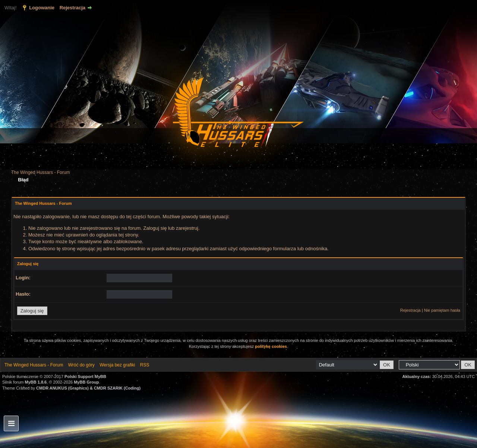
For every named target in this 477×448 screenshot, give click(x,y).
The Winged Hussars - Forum (40, 172)
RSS (145, 365)
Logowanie (42, 8)
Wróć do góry (81, 365)
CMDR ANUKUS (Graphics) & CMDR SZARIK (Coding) (88, 388)
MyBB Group (86, 382)
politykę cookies (271, 346)
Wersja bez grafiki (117, 365)
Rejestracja (72, 8)
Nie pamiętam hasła (442, 310)
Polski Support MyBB (85, 376)
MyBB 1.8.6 (36, 382)
